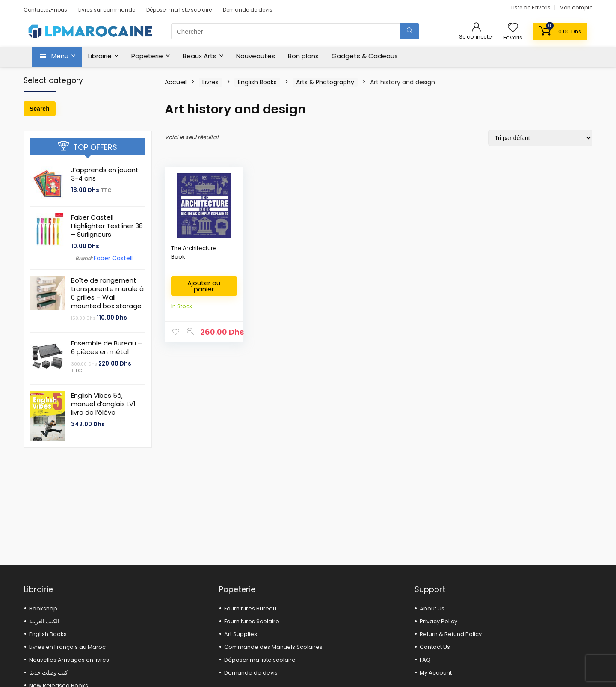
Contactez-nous (45, 10)
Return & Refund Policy (451, 634)
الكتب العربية (44, 621)
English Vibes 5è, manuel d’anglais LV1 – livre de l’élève (106, 404)
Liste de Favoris (532, 7)
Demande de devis (248, 10)
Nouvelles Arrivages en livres (69, 660)
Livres (210, 82)
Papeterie (147, 56)
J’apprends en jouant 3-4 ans (105, 174)
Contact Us (435, 647)
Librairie (100, 56)
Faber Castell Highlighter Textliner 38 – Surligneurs (107, 226)
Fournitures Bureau (250, 608)
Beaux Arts (200, 56)
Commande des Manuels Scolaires (273, 647)
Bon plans (303, 56)
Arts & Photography (325, 82)
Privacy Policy (438, 621)
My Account (436, 673)
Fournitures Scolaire (252, 621)
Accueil (176, 82)
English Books (257, 82)
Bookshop (43, 608)
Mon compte (576, 7)
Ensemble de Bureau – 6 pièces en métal (107, 347)
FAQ (425, 660)
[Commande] (540, 138)
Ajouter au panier (204, 286)
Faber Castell (113, 258)
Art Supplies (241, 634)
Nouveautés (256, 56)
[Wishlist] (513, 28)
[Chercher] (410, 31)
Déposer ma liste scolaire (179, 10)
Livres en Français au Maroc (67, 647)
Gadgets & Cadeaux (364, 56)
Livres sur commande (107, 10)
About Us (432, 608)
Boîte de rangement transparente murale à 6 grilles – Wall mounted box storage (107, 293)
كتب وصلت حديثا (48, 673)
